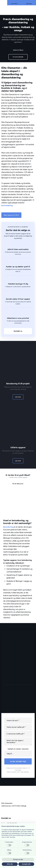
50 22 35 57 (18, 664)
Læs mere (18, 397)
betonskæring (7, 205)
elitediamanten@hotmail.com (18, 669)
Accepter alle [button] (26, 864)
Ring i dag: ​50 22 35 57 (11, 215)
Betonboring (8, 527)
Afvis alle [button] (10, 864)
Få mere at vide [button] (18, 860)
